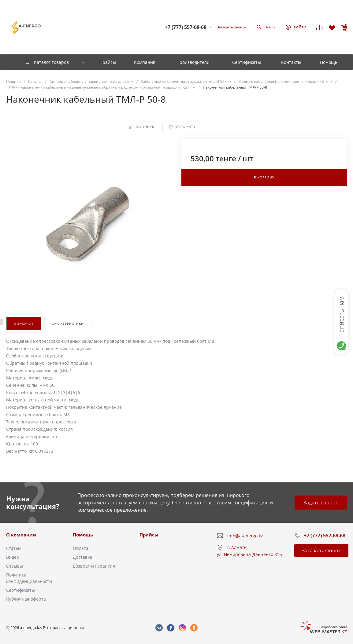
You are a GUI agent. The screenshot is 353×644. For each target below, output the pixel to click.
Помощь (83, 535)
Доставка (82, 557)
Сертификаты (20, 590)
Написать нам (341, 317)
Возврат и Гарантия (94, 566)
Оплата (81, 548)
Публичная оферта (26, 599)
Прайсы (149, 535)
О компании (21, 535)
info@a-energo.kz (245, 536)
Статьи (13, 548)
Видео (13, 557)
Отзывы (15, 566)
